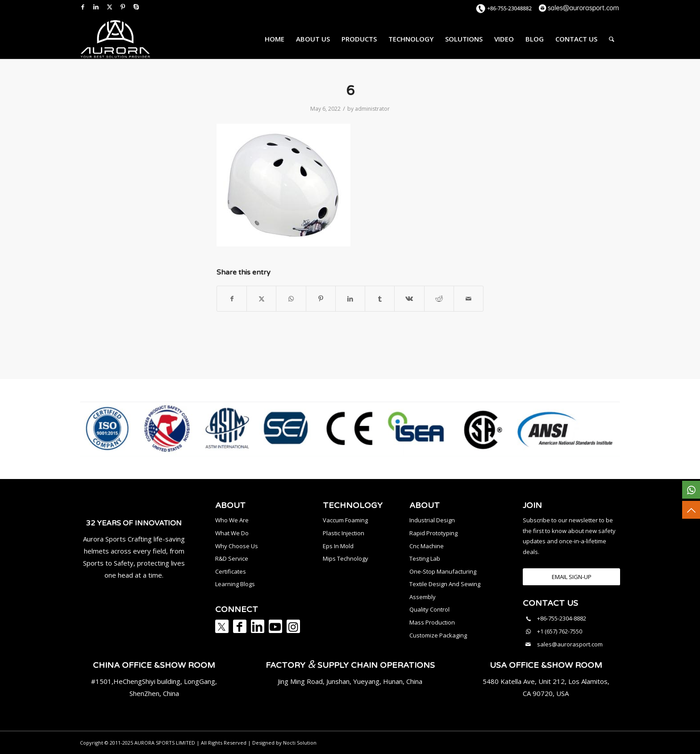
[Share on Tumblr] (380, 299)
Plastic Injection (344, 533)
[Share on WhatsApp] (291, 299)
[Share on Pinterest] (321, 299)
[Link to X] (109, 7)
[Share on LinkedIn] (350, 299)
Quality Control (429, 609)
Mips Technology (346, 558)
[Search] (612, 39)
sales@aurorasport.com (570, 644)
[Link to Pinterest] (123, 7)
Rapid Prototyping (433, 533)
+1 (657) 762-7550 (560, 631)
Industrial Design (432, 520)
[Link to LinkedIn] (96, 7)
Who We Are (232, 520)
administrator (372, 109)
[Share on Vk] (409, 299)
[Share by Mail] (469, 299)
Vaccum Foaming (345, 520)
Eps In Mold (338, 546)
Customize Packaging (438, 635)
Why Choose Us (237, 546)
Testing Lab (425, 558)
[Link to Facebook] (83, 7)
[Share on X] (261, 299)
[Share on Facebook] (232, 299)
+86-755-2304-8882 (562, 618)
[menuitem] (275, 39)
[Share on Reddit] (439, 299)
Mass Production (432, 622)
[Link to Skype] (136, 7)
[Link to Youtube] (275, 626)
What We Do (232, 533)
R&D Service (232, 558)
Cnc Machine (427, 546)
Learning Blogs (235, 584)
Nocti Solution (300, 743)
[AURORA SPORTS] (115, 39)
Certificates (231, 571)
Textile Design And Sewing (445, 584)
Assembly (423, 597)
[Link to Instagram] (293, 626)
